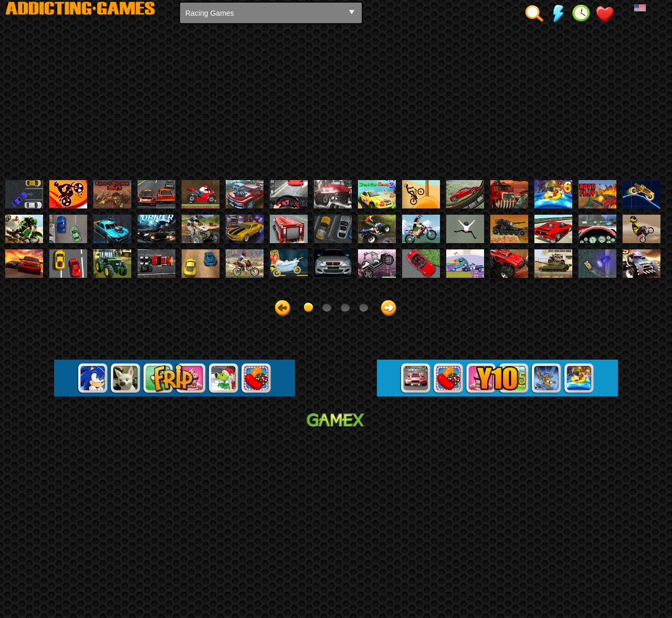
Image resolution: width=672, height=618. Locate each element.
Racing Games (210, 13)
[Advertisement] (336, 101)
